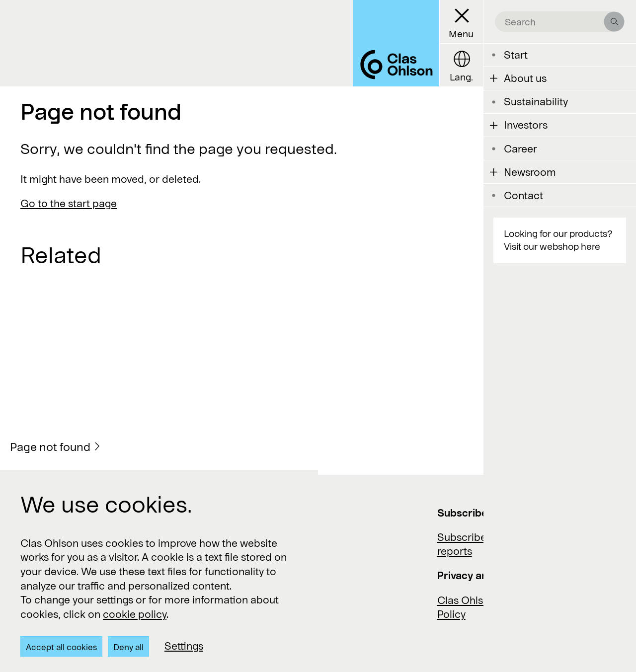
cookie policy (135, 614)
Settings (184, 646)
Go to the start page (69, 203)
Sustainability (536, 101)
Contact (523, 195)
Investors (526, 125)
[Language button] (461, 65)
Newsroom (530, 172)
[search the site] (555, 22)
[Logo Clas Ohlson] (396, 43)
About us (525, 78)
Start (516, 55)
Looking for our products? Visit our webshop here (558, 240)
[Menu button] (461, 22)
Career (520, 149)
